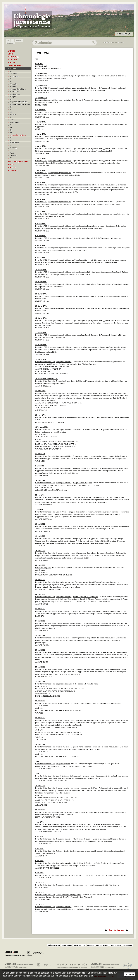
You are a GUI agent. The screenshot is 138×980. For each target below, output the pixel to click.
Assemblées (15, 76)
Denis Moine (67, 945)
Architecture (80, 945)
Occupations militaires (18, 135)
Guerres (13, 115)
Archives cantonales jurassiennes (20, 966)
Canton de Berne (36, 954)
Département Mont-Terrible (20, 104)
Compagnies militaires (18, 89)
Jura (12, 120)
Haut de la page (116, 930)
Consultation (102, 945)
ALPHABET (12, 60)
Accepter (130, 974)
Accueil (19, 41)
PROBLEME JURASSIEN (18, 161)
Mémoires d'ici (72, 966)
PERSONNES (13, 57)
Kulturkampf (15, 122)
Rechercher (93, 43)
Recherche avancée (113, 42)
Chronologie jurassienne (32, 20)
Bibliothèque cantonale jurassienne (105, 966)
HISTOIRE (12, 68)
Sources (91, 945)
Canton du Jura (16, 954)
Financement (115, 945)
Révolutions (15, 143)
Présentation (54, 945)
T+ (8, 41)
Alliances (14, 74)
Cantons (13, 87)
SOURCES (12, 167)
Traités (13, 153)
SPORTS (11, 164)
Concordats (14, 92)
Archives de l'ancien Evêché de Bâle (127, 966)
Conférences (15, 94)
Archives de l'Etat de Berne (45, 966)
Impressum (128, 945)
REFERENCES (13, 170)
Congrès (13, 97)
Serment (13, 148)
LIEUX (10, 54)
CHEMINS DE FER (15, 66)
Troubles (13, 156)
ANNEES (11, 51)
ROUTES (11, 63)
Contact (10, 43)
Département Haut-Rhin (19, 102)
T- (12, 41)
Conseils (13, 84)
